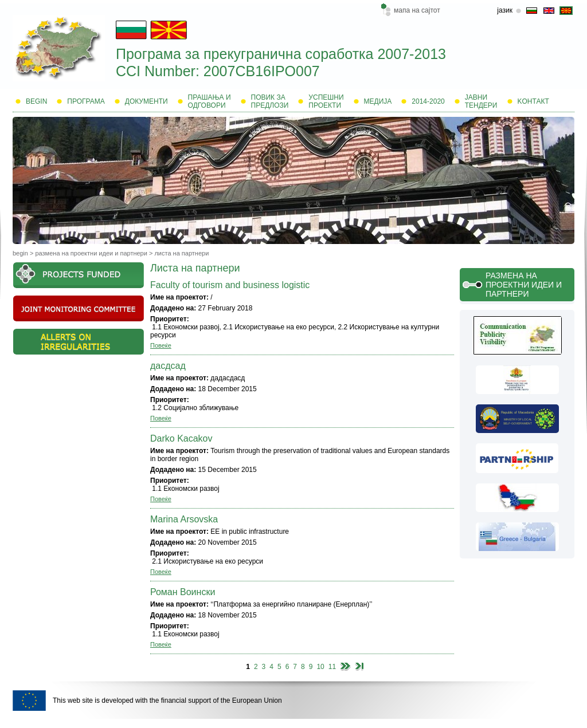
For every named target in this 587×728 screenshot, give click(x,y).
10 (320, 667)
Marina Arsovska (184, 519)
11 (332, 667)
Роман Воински (183, 592)
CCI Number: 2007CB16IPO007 (218, 71)
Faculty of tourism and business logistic (230, 285)
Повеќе (161, 345)
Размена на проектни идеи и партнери (91, 253)
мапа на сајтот (417, 10)
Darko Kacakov (181, 438)
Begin (20, 253)
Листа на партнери (181, 253)
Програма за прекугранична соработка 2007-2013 (281, 54)
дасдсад (168, 366)
